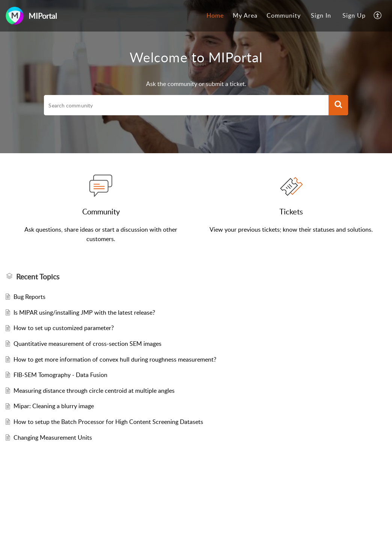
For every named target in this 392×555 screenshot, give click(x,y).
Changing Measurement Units (53, 437)
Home (215, 15)
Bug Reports (29, 297)
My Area (245, 15)
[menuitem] (215, 16)
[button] (378, 16)
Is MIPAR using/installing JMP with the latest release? (84, 312)
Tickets (291, 211)
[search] (186, 105)
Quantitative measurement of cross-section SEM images (87, 344)
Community (284, 15)
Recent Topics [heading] (38, 277)
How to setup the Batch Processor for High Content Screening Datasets (108, 422)
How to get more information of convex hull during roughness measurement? (115, 359)
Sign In (321, 15)
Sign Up (354, 15)
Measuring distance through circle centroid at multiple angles (94, 391)
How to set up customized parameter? (64, 328)
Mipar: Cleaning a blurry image (54, 406)
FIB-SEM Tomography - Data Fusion (60, 375)
